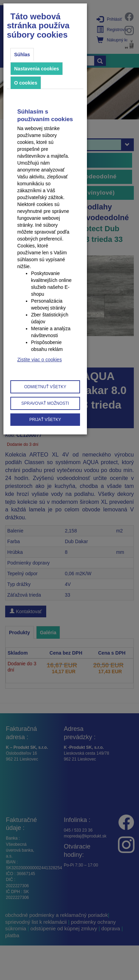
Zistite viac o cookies (39, 360)
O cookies (26, 83)
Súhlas (22, 55)
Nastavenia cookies (37, 69)
